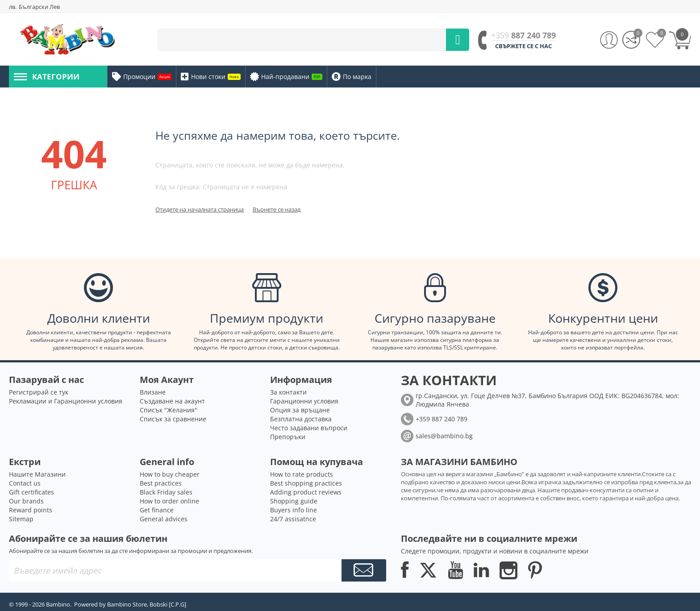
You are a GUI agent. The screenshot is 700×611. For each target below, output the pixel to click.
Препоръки (288, 437)
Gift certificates (31, 492)
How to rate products (302, 474)
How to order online (169, 501)
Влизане (153, 392)
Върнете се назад (277, 209)
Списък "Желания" (169, 410)
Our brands (26, 501)
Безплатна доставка (301, 419)
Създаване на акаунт (172, 401)
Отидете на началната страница (200, 209)
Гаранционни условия (304, 401)
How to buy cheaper (170, 474)
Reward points (31, 510)
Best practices (161, 483)
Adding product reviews (306, 492)
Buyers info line (294, 510)
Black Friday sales (166, 492)
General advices (164, 519)
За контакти (288, 392)
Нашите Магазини (37, 474)
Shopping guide (294, 501)
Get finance (157, 510)
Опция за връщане (300, 410)
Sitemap (21, 519)
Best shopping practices (306, 483)
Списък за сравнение (173, 419)
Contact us (25, 483)
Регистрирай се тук (39, 392)
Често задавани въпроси (309, 428)
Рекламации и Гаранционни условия (66, 401)
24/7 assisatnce (293, 519)
